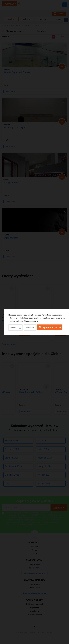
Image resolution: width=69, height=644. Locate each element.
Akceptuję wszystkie (50, 327)
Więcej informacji (31, 321)
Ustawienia (30, 327)
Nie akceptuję (16, 327)
